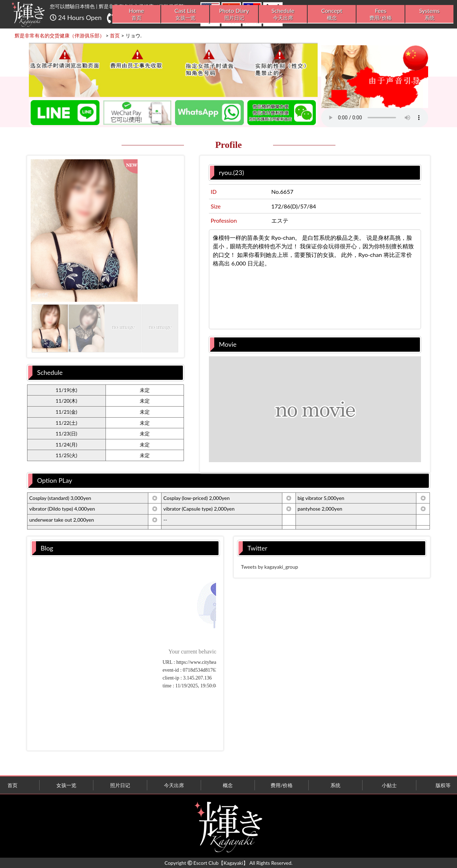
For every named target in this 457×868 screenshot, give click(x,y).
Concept (332, 14)
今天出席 (174, 785)
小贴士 (389, 785)
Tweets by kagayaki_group (269, 567)
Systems (429, 14)
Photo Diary (234, 14)
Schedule (283, 14)
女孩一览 (66, 785)
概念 (228, 785)
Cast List (185, 14)
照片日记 (120, 785)
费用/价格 (282, 785)
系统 (335, 785)
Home (136, 14)
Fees (381, 14)
